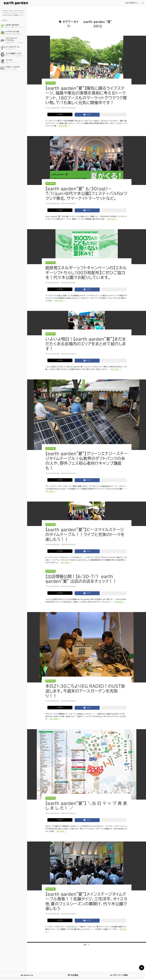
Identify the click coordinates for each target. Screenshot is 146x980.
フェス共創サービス (16, 55)
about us (27, 975)
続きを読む (65, 126)
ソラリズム (16, 40)
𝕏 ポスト (60, 114)
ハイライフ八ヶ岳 (16, 33)
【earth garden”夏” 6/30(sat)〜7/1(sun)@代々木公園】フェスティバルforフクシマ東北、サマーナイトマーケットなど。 (86, 194)
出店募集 (73, 975)
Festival (50, 83)
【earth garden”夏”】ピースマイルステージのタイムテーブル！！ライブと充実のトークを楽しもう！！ (85, 534)
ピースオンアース (16, 48)
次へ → (87, 945)
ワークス (16, 61)
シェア (87, 115)
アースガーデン (16, 3)
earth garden (16, 26)
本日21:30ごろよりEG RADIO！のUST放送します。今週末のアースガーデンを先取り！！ (85, 691)
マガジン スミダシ (16, 68)
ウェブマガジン (131, 3)
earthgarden (69, 108)
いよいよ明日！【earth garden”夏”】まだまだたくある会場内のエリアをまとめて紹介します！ (86, 344)
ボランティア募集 (119, 975)
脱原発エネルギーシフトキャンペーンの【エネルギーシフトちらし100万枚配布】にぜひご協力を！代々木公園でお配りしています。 (86, 273)
